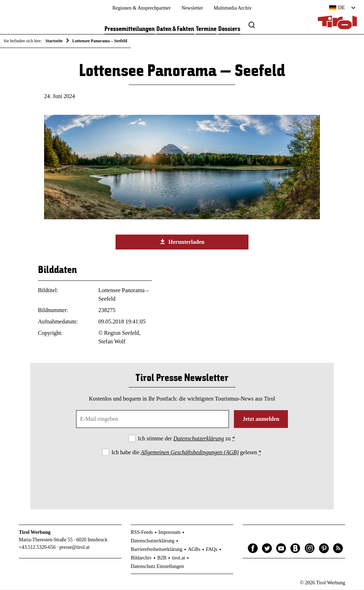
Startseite (54, 41)
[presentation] (182, 477)
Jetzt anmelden (261, 419)
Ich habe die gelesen (187, 453)
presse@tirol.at (74, 548)
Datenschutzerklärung (199, 439)
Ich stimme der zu (186, 439)
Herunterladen (182, 242)
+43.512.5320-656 (37, 548)
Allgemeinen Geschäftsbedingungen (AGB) (190, 453)
